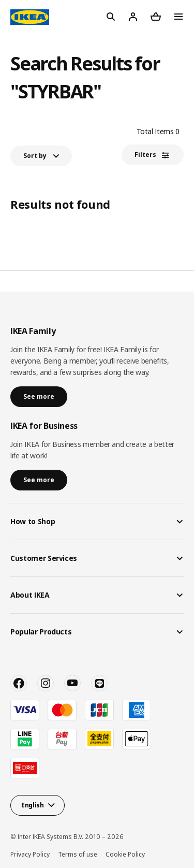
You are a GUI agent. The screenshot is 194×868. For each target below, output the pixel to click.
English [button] (33, 805)
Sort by (35, 156)
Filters (145, 155)
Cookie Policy (125, 854)
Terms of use (78, 854)
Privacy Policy (30, 854)
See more (39, 396)
